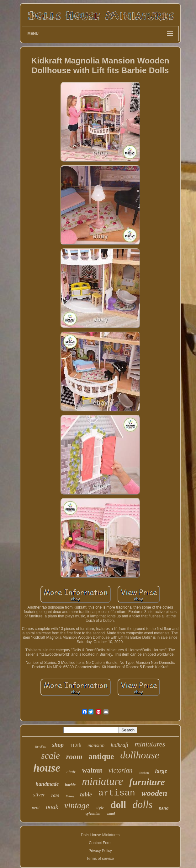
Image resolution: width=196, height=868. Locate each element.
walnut (92, 770)
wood (111, 814)
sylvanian (93, 814)
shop (58, 745)
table (86, 794)
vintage (77, 806)
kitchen (144, 773)
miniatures (150, 744)
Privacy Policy (100, 851)
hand (164, 808)
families (40, 747)
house (47, 768)
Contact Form (100, 843)
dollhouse (140, 755)
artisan (117, 793)
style (100, 808)
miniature (102, 781)
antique (101, 756)
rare (56, 795)
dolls (142, 805)
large (161, 771)
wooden (154, 793)
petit (36, 808)
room (74, 757)
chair (71, 772)
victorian (120, 770)
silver (39, 795)
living (70, 796)
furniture (147, 782)
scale (50, 756)
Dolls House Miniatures (100, 835)
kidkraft (119, 745)
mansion (96, 745)
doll (118, 805)
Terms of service (100, 859)
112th (76, 745)
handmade (47, 784)
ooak (52, 807)
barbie (70, 785)
